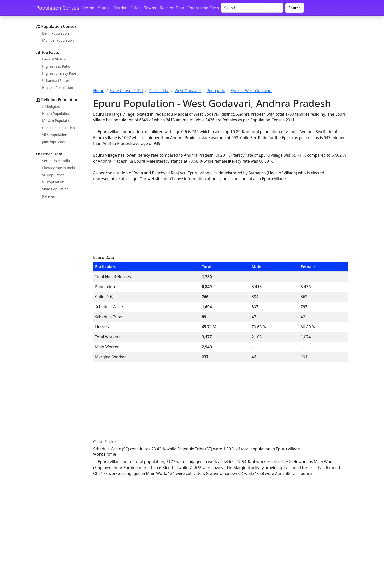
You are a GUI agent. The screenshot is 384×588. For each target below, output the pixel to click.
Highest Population (58, 88)
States (104, 8)
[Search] (252, 8)
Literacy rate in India (59, 168)
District (120, 8)
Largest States (54, 59)
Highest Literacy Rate (59, 73)
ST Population (53, 182)
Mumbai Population (58, 40)
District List (159, 91)
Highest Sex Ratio (56, 66)
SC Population (53, 175)
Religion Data (172, 8)
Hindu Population (56, 113)
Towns (150, 8)
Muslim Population (57, 121)
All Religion (51, 106)
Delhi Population (55, 33)
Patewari (49, 196)
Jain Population (54, 142)
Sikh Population (55, 135)
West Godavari (188, 91)
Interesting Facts (204, 8)
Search (295, 8)
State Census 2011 (126, 91)
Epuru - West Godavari (251, 91)
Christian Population (59, 128)
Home (89, 8)
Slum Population (55, 189)
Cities (135, 8)
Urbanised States (56, 80)
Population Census (58, 8)
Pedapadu (216, 91)
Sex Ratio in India (56, 161)
